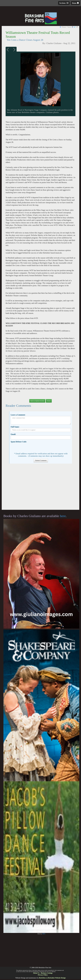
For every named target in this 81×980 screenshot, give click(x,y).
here (63, 516)
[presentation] (28, 447)
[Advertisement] (40, 488)
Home (75, 3)
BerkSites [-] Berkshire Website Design (52, 978)
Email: (13, 434)
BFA (44, 934)
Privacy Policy (43, 975)
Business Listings (47, 973)
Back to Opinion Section (37, 401)
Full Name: (15, 427)
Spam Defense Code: (19, 442)
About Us (36, 973)
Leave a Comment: (18, 415)
